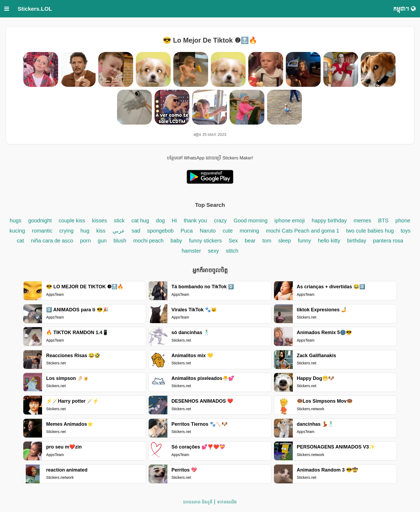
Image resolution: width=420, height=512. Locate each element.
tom (267, 241)
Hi (174, 221)
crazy (220, 221)
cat (20, 241)
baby (176, 241)
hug (85, 231)
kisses (100, 221)
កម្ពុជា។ (404, 9)
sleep (285, 241)
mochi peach (148, 241)
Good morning (251, 221)
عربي (119, 231)
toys (406, 231)
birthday (357, 241)
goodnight (41, 221)
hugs (15, 221)
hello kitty (329, 241)
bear (250, 241)
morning (249, 231)
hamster (191, 251)
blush (120, 241)
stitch (232, 251)
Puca (187, 231)
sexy (213, 251)
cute (228, 231)
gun (103, 241)
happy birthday (330, 221)
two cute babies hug (370, 231)
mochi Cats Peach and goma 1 (303, 231)
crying (67, 231)
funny (304, 241)
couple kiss (72, 221)
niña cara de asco (52, 241)
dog (160, 221)
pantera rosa (388, 241)
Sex (233, 241)
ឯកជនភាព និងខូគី (198, 502)
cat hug (140, 221)
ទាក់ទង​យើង (227, 502)
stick (119, 221)
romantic (43, 231)
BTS (384, 221)
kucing (17, 231)
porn (85, 241)
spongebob (161, 231)
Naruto (208, 231)
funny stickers (206, 241)
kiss (101, 231)
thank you (195, 221)
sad (136, 231)
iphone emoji (289, 221)
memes (362, 221)
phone (403, 221)
